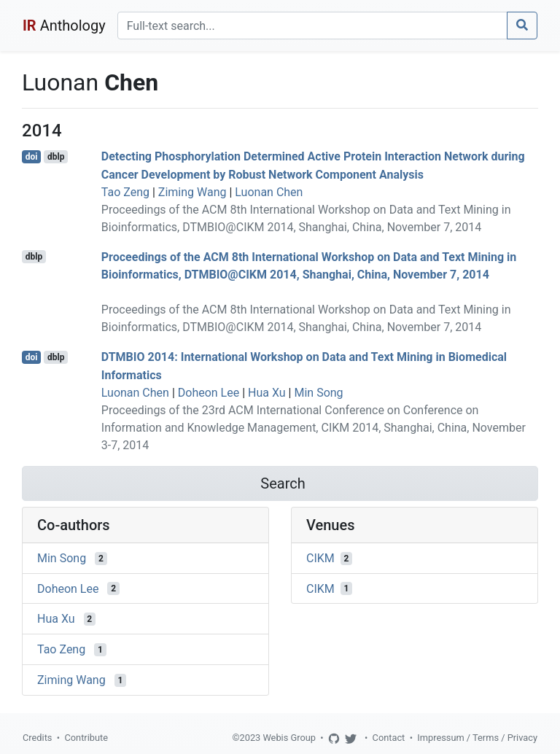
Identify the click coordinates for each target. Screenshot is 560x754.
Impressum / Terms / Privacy (477, 738)
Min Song (318, 393)
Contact (389, 738)
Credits (37, 738)
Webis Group (289, 738)
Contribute (86, 738)
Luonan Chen (269, 192)
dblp (56, 157)
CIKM (320, 558)
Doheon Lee (209, 393)
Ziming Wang (192, 192)
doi (32, 157)
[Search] (312, 26)
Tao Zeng (125, 192)
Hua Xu (267, 393)
